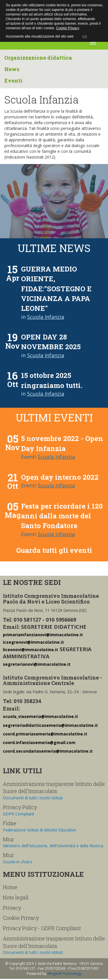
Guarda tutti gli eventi (54, 550)
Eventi (13, 81)
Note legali (16, 897)
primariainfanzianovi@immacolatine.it (43, 635)
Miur (8, 839)
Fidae (10, 823)
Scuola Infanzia (46, 317)
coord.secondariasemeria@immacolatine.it (48, 751)
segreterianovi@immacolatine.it (37, 664)
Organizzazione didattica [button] (38, 58)
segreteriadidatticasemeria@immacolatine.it (50, 725)
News (12, 69)
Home (10, 887)
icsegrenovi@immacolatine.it (33, 642)
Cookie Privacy (21, 918)
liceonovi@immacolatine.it (31, 650)
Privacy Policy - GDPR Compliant (42, 928)
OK (84, 36)
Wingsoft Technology (64, 974)
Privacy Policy (20, 807)
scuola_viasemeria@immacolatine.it (40, 716)
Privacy (12, 908)
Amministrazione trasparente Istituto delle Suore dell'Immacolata (54, 788)
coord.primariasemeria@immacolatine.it (45, 734)
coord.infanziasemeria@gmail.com (39, 742)
